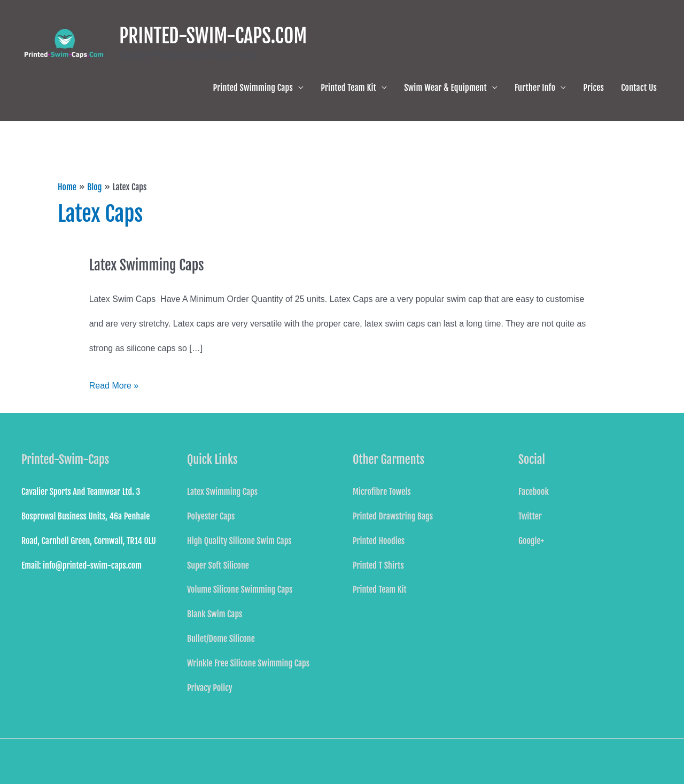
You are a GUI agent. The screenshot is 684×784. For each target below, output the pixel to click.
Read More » (114, 382)
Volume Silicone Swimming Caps (240, 589)
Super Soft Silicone (218, 565)
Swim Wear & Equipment (445, 88)
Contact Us (639, 88)
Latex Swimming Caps (147, 265)
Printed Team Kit (348, 88)
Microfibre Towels (382, 492)
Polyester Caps (211, 516)
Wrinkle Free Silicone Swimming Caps (248, 663)
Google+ (531, 541)
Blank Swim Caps (215, 614)
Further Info (535, 88)
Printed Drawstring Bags (393, 516)
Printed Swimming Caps (253, 88)
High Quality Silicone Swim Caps (239, 541)
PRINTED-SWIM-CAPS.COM (213, 36)
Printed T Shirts (378, 565)
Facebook (534, 492)
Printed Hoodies (379, 541)
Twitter (530, 516)
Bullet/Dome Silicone (221, 639)
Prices (593, 88)
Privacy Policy (210, 688)
